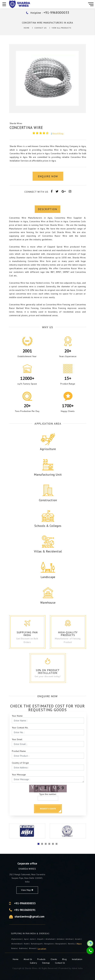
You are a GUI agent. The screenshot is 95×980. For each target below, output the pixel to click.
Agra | (27, 939)
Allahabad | (51, 939)
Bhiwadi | (33, 948)
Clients (54, 959)
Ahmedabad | (17, 944)
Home (27, 28)
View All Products (61, 28)
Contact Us (41, 28)
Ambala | (61, 939)
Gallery (33, 963)
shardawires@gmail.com (56, 917)
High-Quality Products (74, 634)
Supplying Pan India (32, 634)
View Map (54, 890)
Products (42, 959)
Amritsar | (70, 939)
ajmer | (33, 939)
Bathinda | (24, 948)
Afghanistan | (17, 939)
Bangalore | (50, 944)
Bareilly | (72, 944)
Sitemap (46, 963)
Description (48, 320)
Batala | (15, 948)
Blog (65, 959)
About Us (28, 959)
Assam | (79, 939)
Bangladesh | (61, 944)
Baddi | (27, 944)
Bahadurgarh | (37, 944)
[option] (47, 79)
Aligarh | (41, 939)
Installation (77, 959)
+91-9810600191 (51, 910)
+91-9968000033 (51, 903)
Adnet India (77, 968)
